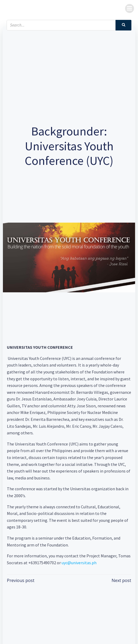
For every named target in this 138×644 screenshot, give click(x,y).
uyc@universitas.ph (79, 563)
